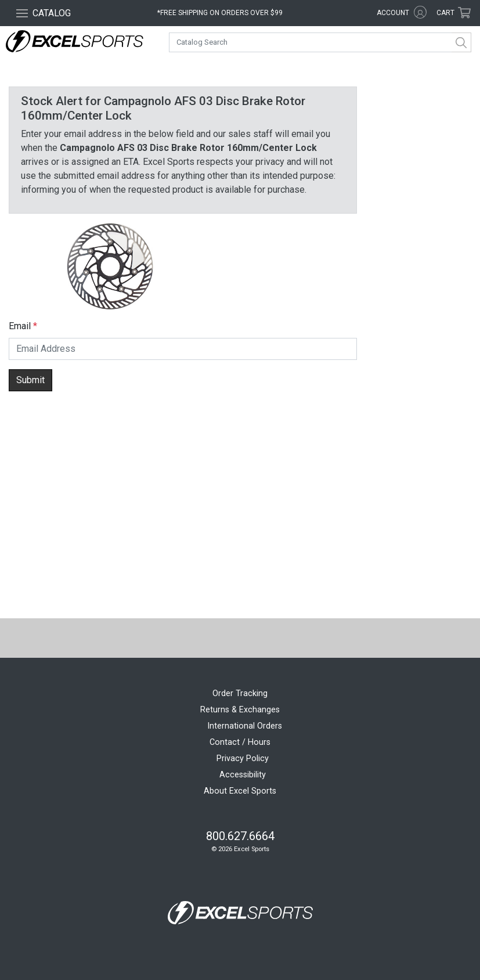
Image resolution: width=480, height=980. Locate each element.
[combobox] (320, 42)
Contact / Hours (240, 742)
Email (20, 326)
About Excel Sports (240, 791)
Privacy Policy (243, 759)
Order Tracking (240, 693)
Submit (30, 380)
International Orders (245, 726)
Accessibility (243, 775)
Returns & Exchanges (240, 710)
